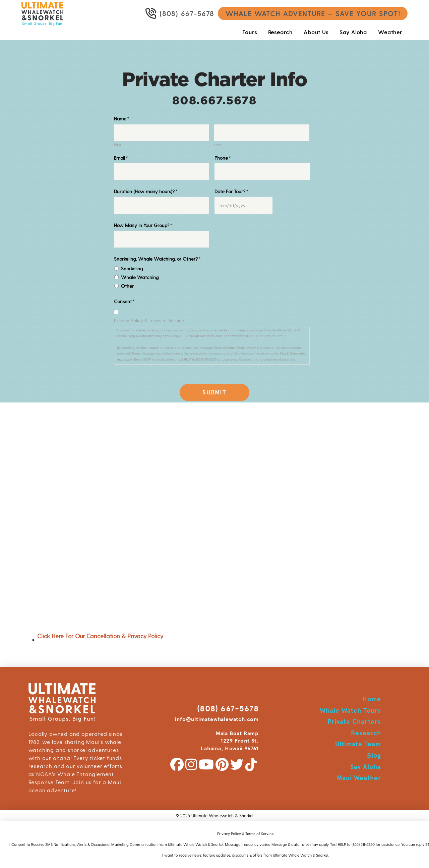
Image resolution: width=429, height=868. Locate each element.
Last (218, 145)
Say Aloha (366, 767)
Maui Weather (359, 778)
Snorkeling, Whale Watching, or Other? (157, 259)
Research (366, 733)
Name (122, 119)
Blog (374, 755)
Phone (223, 158)
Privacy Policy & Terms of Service (149, 320)
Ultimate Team (358, 744)
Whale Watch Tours (350, 711)
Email (121, 158)
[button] (214, 640)
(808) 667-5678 (228, 709)
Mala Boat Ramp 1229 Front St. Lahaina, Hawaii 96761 (230, 741)
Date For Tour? (231, 191)
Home (372, 699)
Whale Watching (140, 277)
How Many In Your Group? (143, 225)
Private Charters (354, 722)
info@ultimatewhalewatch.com (217, 719)
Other (127, 286)
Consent (124, 301)
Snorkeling (132, 268)
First (118, 145)
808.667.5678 (214, 100)
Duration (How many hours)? (146, 191)
